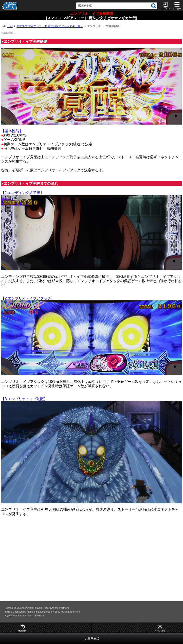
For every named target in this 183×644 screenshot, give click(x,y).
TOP (10, 26)
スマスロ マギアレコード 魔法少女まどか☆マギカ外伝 (50, 26)
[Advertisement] (91, 561)
